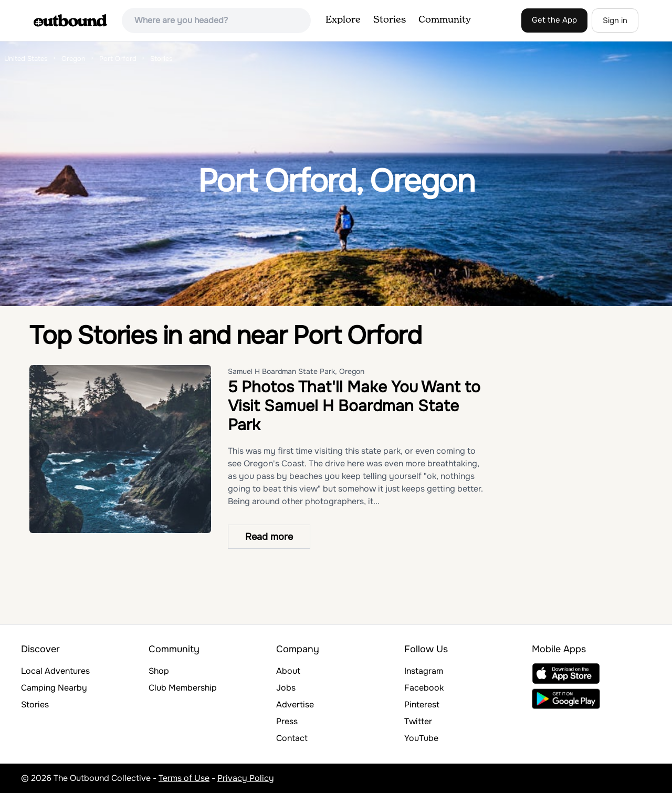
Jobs (286, 688)
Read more (269, 537)
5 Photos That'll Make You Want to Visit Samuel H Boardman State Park (354, 406)
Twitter (418, 721)
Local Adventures (55, 671)
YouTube (421, 738)
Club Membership (183, 688)
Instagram (424, 671)
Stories (390, 20)
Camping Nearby (54, 688)
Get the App (554, 20)
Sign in (615, 20)
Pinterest (422, 705)
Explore (343, 20)
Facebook (424, 688)
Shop (159, 671)
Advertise (295, 705)
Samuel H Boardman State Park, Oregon (296, 371)
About (288, 671)
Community (445, 20)
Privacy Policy (246, 778)
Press (287, 721)
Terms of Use (184, 778)
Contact (292, 738)
